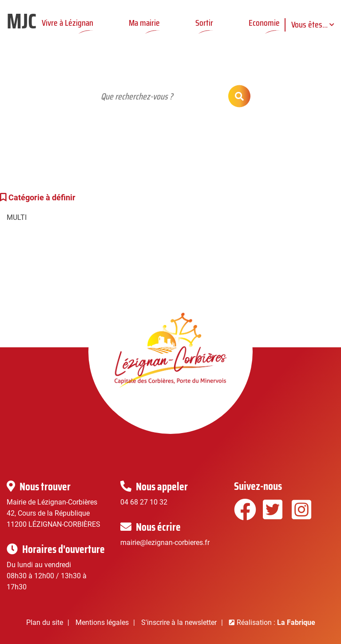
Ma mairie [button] (144, 23)
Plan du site (45, 622)
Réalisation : (276, 622)
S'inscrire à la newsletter (179, 622)
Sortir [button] (204, 23)
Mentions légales (102, 622)
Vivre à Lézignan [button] (67, 23)
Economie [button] (264, 23)
